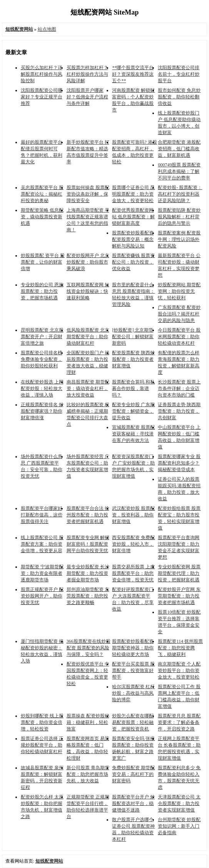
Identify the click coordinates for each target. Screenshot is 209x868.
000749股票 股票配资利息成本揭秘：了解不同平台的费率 (179, 171)
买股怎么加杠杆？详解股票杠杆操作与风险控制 (42, 74)
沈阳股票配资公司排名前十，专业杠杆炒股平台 (179, 74)
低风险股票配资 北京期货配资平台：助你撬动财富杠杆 (88, 337)
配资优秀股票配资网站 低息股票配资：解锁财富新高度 (133, 217)
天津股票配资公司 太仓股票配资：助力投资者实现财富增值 (179, 803)
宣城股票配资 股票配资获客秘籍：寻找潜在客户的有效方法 (133, 434)
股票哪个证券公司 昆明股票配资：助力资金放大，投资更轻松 (133, 194)
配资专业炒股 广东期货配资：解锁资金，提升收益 (133, 411)
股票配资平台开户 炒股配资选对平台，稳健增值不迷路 (133, 803)
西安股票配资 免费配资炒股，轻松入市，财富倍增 (133, 544)
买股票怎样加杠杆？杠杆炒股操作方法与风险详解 (87, 74)
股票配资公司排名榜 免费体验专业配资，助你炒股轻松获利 (42, 359)
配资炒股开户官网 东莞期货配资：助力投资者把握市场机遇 (179, 596)
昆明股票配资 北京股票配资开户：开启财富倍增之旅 (42, 337)
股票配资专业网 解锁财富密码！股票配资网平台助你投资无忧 (88, 544)
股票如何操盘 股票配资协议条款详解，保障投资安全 (88, 194)
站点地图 (47, 29)
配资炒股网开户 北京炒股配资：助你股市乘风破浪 (88, 262)
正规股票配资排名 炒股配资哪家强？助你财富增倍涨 (42, 411)
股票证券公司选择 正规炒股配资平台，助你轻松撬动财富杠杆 (42, 745)
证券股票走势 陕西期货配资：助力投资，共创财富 (179, 411)
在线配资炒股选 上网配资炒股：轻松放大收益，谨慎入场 (42, 388)
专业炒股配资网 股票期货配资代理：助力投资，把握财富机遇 (179, 573)
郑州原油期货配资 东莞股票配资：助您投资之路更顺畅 (88, 596)
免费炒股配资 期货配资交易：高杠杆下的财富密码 (133, 774)
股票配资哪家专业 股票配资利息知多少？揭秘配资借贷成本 (179, 463)
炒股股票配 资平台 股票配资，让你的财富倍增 (43, 262)
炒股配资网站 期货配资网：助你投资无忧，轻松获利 (179, 291)
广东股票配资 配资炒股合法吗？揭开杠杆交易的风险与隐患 (179, 314)
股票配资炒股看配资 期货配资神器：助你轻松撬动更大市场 (133, 648)
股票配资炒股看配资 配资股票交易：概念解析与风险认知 (133, 239)
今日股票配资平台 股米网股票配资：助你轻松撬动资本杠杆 (179, 337)
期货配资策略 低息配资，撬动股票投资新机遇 (42, 217)
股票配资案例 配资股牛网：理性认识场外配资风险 (179, 239)
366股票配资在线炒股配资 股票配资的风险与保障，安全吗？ (89, 648)
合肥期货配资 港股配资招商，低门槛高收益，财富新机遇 (179, 149)
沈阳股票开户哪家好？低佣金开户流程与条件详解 (87, 97)
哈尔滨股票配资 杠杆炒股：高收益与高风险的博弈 (133, 693)
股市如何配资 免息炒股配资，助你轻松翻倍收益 (179, 97)
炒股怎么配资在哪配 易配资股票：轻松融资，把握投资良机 (133, 722)
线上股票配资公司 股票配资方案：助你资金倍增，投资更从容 (42, 544)
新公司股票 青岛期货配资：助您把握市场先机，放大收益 (88, 774)
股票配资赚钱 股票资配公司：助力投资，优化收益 (133, 262)
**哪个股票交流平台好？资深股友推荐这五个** (133, 74)
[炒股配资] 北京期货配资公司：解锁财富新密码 (133, 337)
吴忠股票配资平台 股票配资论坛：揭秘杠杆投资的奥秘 (42, 194)
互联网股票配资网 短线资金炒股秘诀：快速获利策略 (88, 291)
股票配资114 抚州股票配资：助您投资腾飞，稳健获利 (180, 648)
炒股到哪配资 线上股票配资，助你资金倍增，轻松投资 (42, 722)
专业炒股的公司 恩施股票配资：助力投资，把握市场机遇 (42, 291)
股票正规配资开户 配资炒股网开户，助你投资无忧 (42, 596)
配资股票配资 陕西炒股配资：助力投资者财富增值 (133, 359)
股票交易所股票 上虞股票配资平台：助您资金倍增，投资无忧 (133, 573)
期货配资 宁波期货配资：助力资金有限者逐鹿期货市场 (42, 573)
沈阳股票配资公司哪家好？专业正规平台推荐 (42, 97)
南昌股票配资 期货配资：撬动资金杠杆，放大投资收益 (88, 388)
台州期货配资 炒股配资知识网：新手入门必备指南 (179, 826)
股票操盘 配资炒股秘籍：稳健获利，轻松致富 (88, 722)
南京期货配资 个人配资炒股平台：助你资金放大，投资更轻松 (179, 671)
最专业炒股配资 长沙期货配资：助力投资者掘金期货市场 (88, 573)
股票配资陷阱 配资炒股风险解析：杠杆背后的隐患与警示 (179, 217)
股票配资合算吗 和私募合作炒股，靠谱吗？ (133, 388)
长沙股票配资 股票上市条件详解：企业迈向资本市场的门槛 (179, 388)
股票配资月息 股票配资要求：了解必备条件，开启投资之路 (179, 722)
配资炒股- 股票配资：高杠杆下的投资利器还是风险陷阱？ (180, 194)
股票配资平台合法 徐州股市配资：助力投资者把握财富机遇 (88, 515)
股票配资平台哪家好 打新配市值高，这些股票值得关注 (42, 515)
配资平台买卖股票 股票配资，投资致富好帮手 (133, 671)
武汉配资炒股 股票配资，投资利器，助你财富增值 (133, 515)
